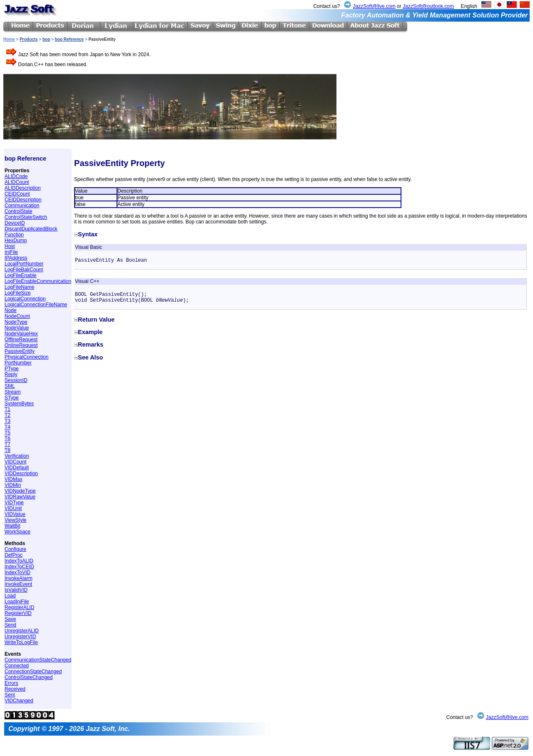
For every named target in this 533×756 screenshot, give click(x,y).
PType (12, 369)
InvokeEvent (18, 584)
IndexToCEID (19, 567)
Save (10, 619)
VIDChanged (19, 701)
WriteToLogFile (21, 642)
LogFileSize (18, 293)
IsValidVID (16, 590)
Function (14, 235)
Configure (15, 549)
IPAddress (16, 258)
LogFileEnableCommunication (38, 281)
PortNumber (18, 363)
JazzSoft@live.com (374, 6)
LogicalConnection (25, 299)
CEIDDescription (23, 200)
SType (12, 398)
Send (10, 625)
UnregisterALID (22, 631)
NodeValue (17, 328)
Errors (11, 683)
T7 (7, 444)
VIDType (14, 503)
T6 (7, 439)
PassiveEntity (20, 351)
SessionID (16, 380)
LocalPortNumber (24, 264)
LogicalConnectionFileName (36, 305)
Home (9, 39)
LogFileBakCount (24, 270)
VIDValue (15, 514)
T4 (7, 427)
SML (10, 386)
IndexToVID (17, 573)
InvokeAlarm (19, 578)
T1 (7, 409)
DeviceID (15, 223)
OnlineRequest (21, 345)
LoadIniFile (17, 602)
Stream (13, 392)
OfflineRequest (21, 340)
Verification (17, 456)
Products (29, 39)
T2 (7, 415)
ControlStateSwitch (26, 217)
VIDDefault (17, 468)
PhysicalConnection (26, 357)
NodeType (16, 322)
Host (10, 246)
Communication (22, 206)
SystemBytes (19, 404)
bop (46, 39)
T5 (7, 433)
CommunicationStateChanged (38, 660)
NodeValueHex (21, 334)
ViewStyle (15, 520)
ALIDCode (16, 176)
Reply (11, 374)
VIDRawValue (20, 497)
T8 (7, 450)
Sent (10, 695)
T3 (7, 421)
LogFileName (19, 287)
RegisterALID (19, 607)
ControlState (19, 211)
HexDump (16, 240)
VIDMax (14, 479)
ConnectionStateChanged (33, 672)
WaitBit (12, 526)
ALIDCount (17, 182)
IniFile (11, 252)
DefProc (14, 555)
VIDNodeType (20, 491)
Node (11, 310)
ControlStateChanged (29, 677)
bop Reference (69, 39)
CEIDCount (17, 194)
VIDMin (13, 485)
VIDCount (15, 462)
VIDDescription (21, 473)
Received (15, 689)
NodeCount (17, 316)
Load (10, 596)
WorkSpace (17, 532)
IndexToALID (19, 561)
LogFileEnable (21, 275)
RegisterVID (18, 613)
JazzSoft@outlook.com (428, 6)
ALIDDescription (23, 188)
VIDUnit (13, 508)
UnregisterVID (20, 637)
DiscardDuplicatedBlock (31, 229)
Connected (17, 666)
